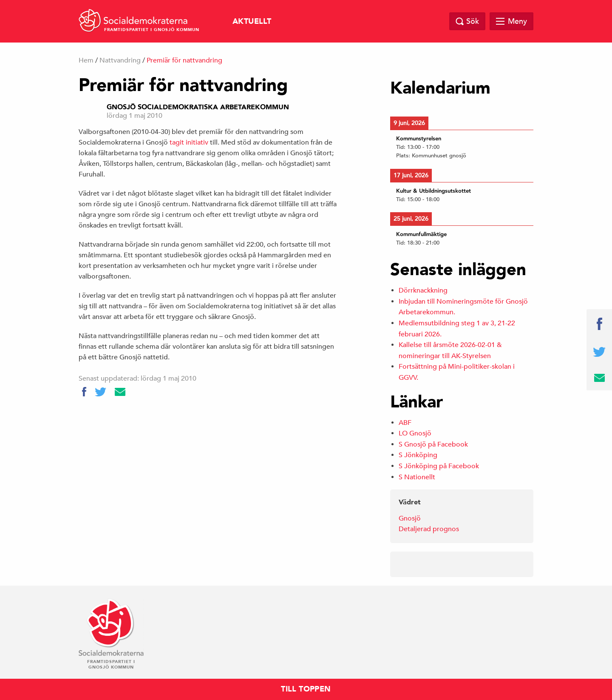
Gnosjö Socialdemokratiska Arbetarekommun (198, 107)
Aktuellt (252, 21)
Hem (86, 60)
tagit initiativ (189, 142)
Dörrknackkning (423, 290)
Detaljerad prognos (429, 529)
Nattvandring (120, 60)
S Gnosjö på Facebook (433, 444)
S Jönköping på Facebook (439, 466)
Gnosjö (410, 518)
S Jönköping (418, 455)
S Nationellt (417, 477)
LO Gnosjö (415, 433)
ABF (405, 423)
